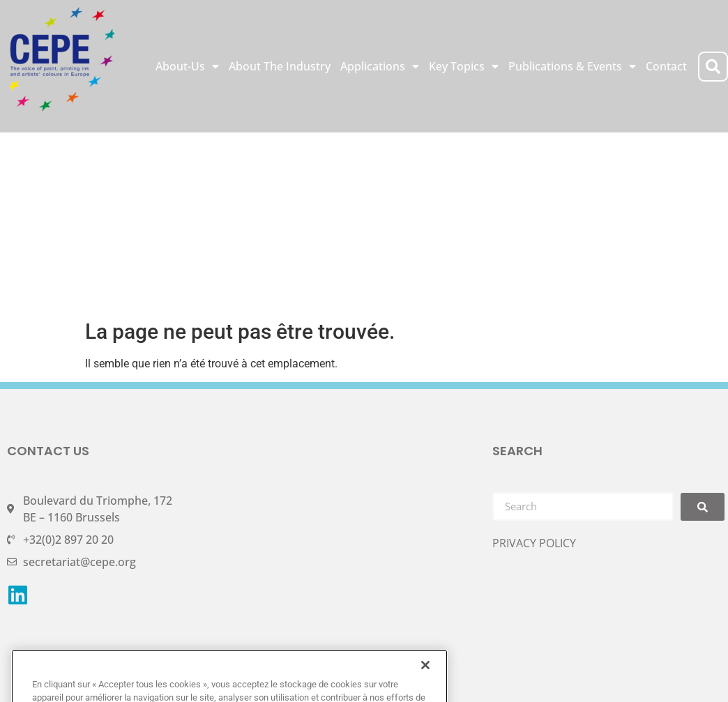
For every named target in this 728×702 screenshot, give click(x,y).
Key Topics (464, 66)
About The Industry (280, 66)
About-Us (187, 66)
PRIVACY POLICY (534, 543)
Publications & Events (572, 66)
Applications (380, 66)
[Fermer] (425, 682)
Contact (666, 66)
